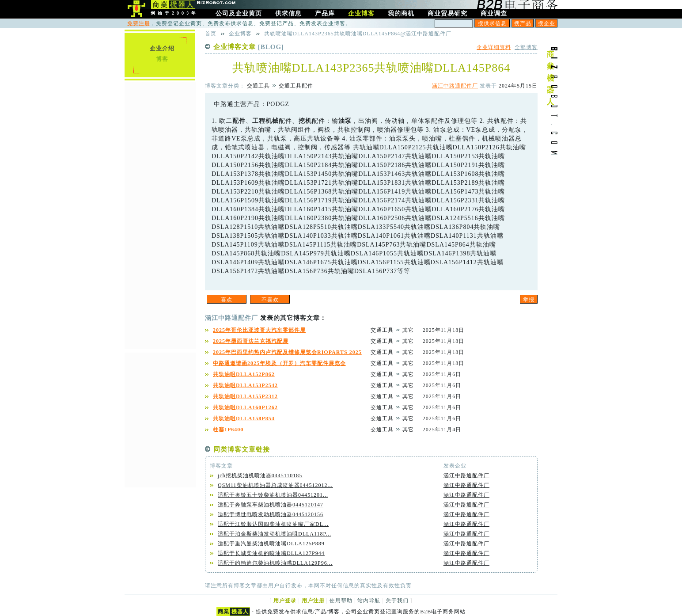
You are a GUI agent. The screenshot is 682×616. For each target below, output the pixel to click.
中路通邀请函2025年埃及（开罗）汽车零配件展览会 (279, 363)
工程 (259, 121)
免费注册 (139, 23)
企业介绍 (162, 48)
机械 (272, 121)
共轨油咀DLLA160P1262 (245, 407)
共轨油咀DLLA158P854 (244, 418)
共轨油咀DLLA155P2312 (245, 396)
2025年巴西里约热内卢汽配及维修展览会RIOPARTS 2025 (287, 352)
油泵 (345, 121)
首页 (211, 34)
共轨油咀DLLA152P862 (244, 374)
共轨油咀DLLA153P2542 (245, 385)
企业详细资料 (494, 47)
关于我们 (397, 601)
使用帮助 (341, 601)
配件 (239, 121)
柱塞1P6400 (228, 430)
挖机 (305, 121)
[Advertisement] (160, 214)
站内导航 (369, 601)
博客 (162, 59)
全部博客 (526, 47)
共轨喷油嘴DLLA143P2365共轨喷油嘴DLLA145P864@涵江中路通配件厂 (358, 34)
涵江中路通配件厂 (455, 86)
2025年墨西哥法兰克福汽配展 (251, 341)
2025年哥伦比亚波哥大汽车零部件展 (259, 330)
